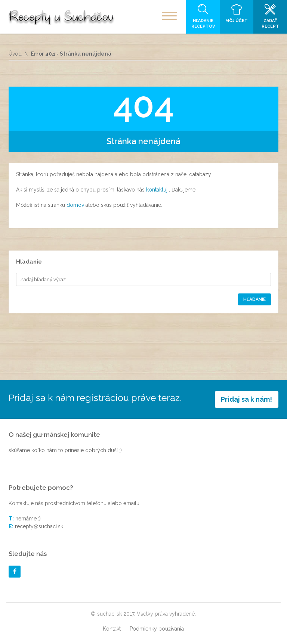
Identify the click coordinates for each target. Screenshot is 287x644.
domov (76, 205)
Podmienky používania (157, 629)
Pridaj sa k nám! (246, 399)
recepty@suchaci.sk (39, 526)
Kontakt (112, 629)
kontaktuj (158, 190)
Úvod (15, 54)
